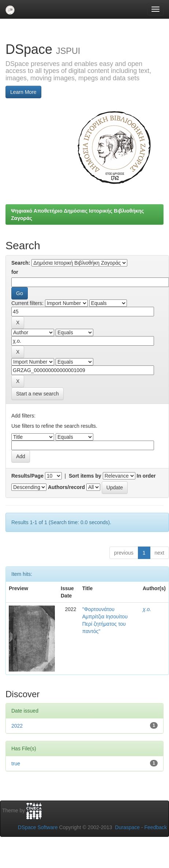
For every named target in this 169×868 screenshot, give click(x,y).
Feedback (156, 827)
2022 (17, 726)
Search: (21, 263)
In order (146, 476)
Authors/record (66, 487)
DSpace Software (38, 827)
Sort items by (85, 476)
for (15, 272)
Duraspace (127, 827)
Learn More (23, 92)
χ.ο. (147, 609)
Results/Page (27, 476)
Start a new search (37, 394)
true (16, 764)
